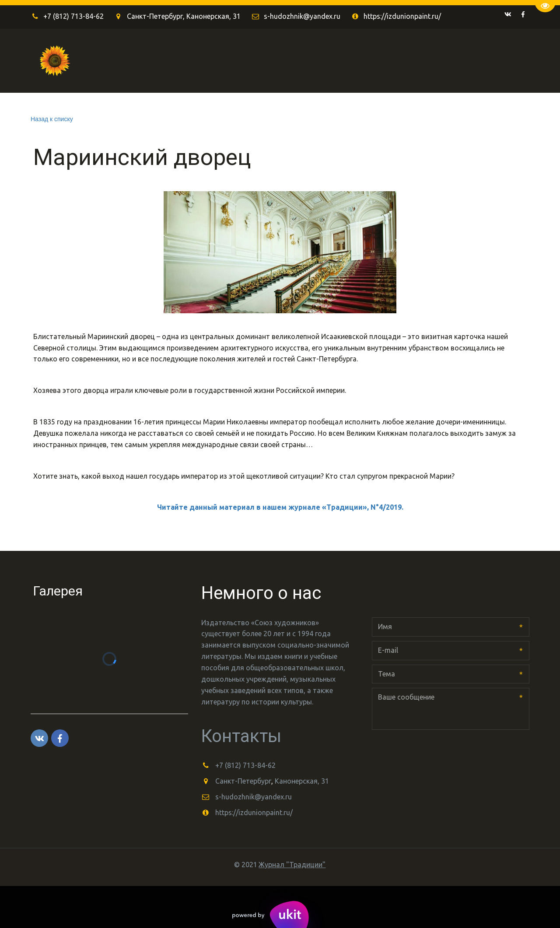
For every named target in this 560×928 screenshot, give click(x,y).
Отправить (401, 751)
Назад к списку (52, 119)
